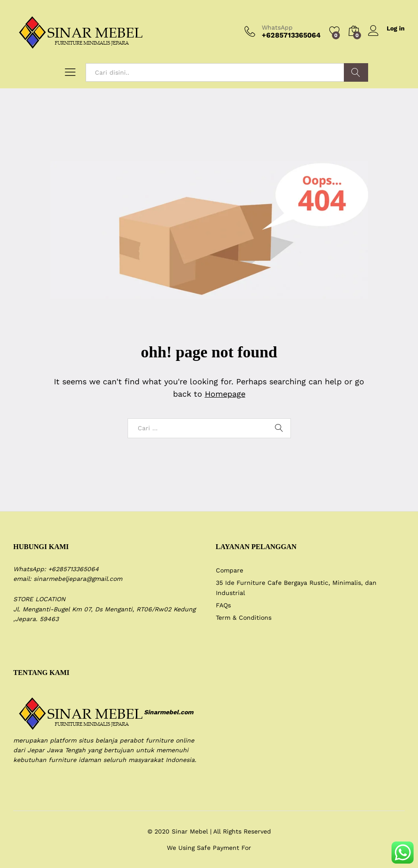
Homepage (225, 394)
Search (356, 72)
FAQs (223, 605)
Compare (230, 570)
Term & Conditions (244, 618)
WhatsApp (277, 27)
